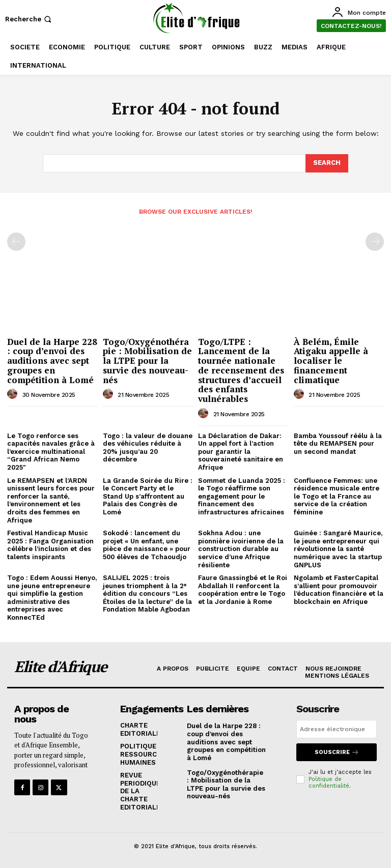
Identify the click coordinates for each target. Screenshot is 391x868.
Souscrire (337, 752)
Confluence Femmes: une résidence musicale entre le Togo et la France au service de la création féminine (337, 496)
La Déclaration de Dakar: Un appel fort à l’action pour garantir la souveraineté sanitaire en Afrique (241, 452)
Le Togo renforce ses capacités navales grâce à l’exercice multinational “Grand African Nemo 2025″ (51, 452)
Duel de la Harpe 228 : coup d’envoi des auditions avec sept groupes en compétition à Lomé (52, 361)
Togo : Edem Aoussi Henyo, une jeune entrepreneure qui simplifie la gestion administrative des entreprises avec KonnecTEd (52, 598)
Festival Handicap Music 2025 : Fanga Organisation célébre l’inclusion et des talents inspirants (50, 545)
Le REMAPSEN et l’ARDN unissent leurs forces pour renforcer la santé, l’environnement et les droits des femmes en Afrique (51, 500)
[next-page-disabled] (375, 242)
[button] (29, 19)
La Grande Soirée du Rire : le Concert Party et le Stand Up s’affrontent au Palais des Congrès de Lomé (148, 496)
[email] (337, 729)
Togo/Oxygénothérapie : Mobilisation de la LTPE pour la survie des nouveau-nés (147, 361)
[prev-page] (16, 242)
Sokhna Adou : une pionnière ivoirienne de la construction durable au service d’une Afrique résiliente (241, 549)
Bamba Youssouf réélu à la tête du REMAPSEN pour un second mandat (338, 444)
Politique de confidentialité (329, 783)
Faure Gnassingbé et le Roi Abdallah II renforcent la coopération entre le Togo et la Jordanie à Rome (243, 590)
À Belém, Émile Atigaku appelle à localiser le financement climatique (331, 361)
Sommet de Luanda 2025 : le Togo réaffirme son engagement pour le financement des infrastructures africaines (242, 496)
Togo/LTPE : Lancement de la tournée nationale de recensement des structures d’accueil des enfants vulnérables (241, 370)
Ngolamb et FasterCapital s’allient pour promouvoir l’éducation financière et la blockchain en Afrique (339, 590)
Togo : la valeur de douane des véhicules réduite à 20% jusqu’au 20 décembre (148, 448)
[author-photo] (14, 394)
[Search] (327, 163)
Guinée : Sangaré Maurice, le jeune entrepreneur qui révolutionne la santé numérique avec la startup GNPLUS (338, 549)
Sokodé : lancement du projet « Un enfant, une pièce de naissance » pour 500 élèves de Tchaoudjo (147, 545)
